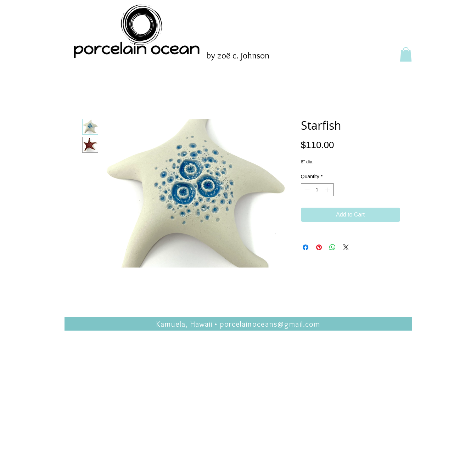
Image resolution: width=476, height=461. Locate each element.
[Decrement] (306, 190)
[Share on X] (346, 247)
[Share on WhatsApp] (332, 247)
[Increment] (328, 190)
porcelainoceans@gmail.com (270, 324)
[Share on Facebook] (306, 247)
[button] (406, 54)
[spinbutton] (317, 190)
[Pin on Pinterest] (319, 247)
